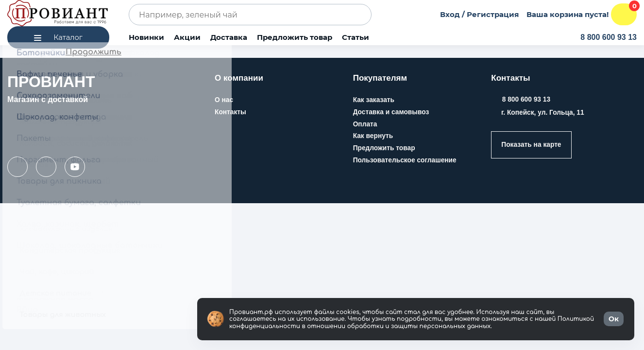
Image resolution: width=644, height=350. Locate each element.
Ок (614, 319)
